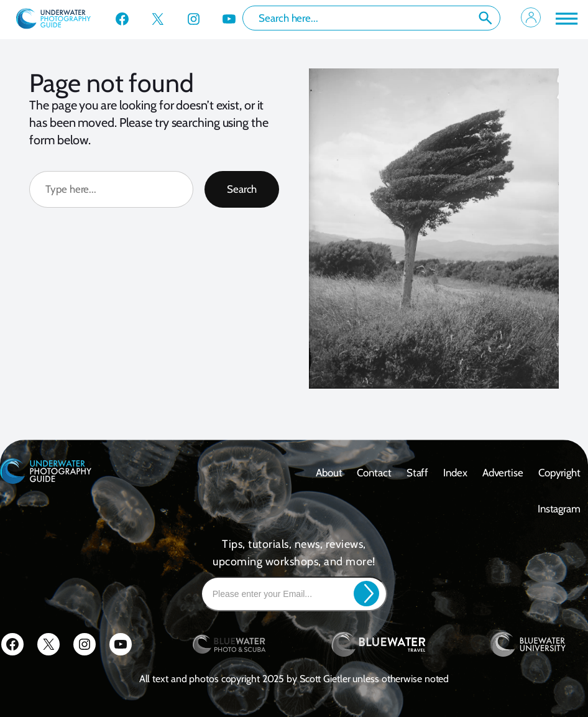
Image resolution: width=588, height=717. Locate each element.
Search (485, 18)
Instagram (559, 509)
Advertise (503, 473)
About (329, 473)
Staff (418, 473)
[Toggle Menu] (566, 18)
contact (374, 473)
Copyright (559, 473)
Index (455, 473)
